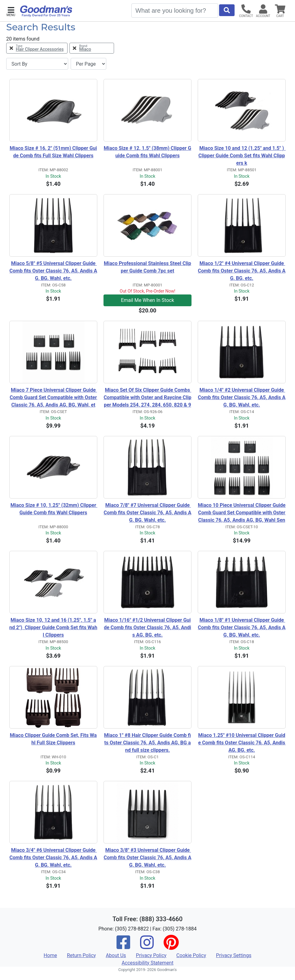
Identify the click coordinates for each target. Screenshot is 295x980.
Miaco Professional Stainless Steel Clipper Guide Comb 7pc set (147, 267)
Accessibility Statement (147, 963)
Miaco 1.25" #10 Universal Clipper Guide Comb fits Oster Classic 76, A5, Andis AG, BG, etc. (242, 743)
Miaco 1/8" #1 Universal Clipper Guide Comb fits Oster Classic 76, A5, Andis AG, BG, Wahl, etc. (242, 627)
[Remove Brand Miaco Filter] (92, 48)
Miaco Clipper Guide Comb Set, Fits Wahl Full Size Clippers (53, 739)
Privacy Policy (151, 955)
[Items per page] (88, 64)
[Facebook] (123, 946)
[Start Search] (227, 10)
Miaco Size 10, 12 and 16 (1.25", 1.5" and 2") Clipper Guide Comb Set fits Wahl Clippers (53, 627)
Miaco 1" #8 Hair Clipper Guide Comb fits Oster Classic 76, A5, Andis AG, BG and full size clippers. (147, 743)
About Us (116, 955)
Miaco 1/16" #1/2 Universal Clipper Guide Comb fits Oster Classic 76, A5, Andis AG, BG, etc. (147, 627)
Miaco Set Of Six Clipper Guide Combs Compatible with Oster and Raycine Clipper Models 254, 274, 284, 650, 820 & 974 (147, 398)
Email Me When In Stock (147, 300)
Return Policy (81, 955)
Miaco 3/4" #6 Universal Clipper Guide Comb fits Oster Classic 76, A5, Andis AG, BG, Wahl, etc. (53, 858)
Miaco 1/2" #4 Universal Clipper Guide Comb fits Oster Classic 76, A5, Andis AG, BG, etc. (242, 271)
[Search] (175, 11)
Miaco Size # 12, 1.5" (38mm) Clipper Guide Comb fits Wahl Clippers (147, 152)
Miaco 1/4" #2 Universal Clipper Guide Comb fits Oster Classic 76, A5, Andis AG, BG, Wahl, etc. (242, 397)
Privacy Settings (234, 955)
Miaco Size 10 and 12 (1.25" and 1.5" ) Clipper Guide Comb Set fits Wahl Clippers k (242, 156)
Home (50, 955)
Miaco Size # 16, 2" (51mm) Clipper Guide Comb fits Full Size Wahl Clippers (53, 152)
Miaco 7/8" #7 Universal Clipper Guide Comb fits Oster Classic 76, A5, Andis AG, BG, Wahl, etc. (148, 513)
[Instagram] (147, 946)
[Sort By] (37, 64)
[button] (11, 11)
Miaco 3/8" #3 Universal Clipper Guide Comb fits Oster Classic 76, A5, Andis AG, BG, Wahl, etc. (148, 858)
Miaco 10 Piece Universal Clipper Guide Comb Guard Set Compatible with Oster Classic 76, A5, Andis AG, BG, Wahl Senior (242, 513)
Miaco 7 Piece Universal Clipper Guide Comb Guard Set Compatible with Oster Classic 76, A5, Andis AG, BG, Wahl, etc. (53, 398)
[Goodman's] (46, 11)
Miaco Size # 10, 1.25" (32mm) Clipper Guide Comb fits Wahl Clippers (54, 509)
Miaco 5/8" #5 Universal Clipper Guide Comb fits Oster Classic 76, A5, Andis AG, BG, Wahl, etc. (53, 271)
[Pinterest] (171, 946)
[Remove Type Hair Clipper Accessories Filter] (37, 48)
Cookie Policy (191, 955)
